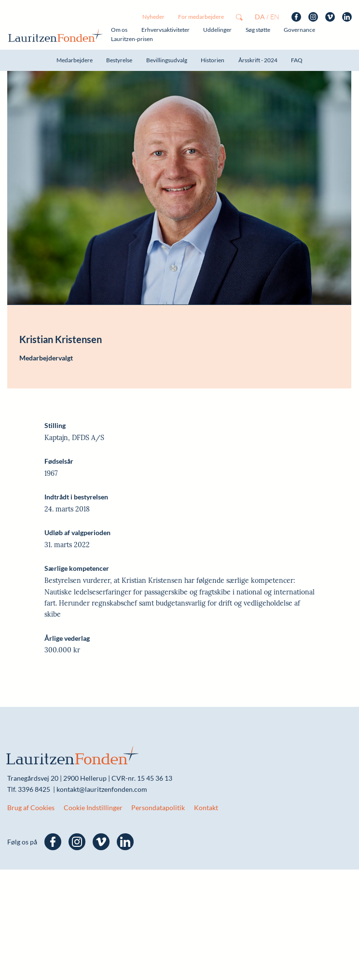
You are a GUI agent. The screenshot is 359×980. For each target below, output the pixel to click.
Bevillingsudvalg (167, 60)
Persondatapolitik (158, 807)
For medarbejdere (201, 17)
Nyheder (153, 17)
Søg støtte (258, 30)
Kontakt (206, 807)
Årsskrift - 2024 (258, 60)
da (260, 17)
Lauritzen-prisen (132, 39)
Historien (213, 60)
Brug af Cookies (31, 807)
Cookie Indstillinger (93, 807)
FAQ (297, 60)
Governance (299, 30)
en (275, 17)
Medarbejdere (75, 60)
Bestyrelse (119, 60)
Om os (119, 30)
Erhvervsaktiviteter (166, 30)
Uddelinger (217, 30)
